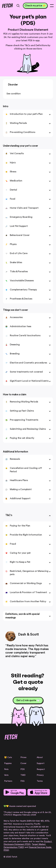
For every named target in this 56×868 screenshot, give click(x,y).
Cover (23, 763)
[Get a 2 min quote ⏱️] (28, 700)
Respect (41, 769)
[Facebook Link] (10, 748)
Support (41, 763)
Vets (6, 775)
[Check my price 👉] (35, 6)
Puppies (8, 763)
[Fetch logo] (7, 6)
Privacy (40, 775)
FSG (22, 781)
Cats (10, 757)
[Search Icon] (18, 6)
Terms (40, 781)
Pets (6, 769)
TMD (23, 775)
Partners (8, 781)
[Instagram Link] (5, 748)
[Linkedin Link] (20, 748)
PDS (23, 769)
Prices (23, 757)
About (40, 757)
